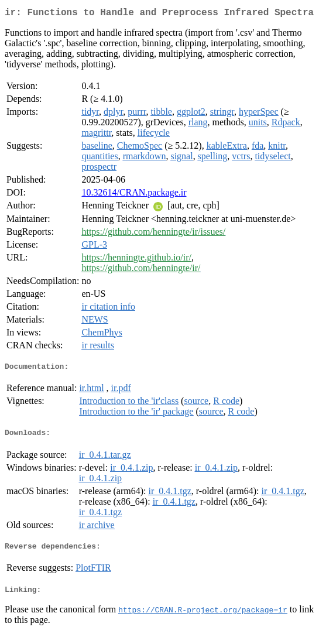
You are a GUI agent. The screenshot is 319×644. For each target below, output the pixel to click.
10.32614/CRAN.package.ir (134, 195)
